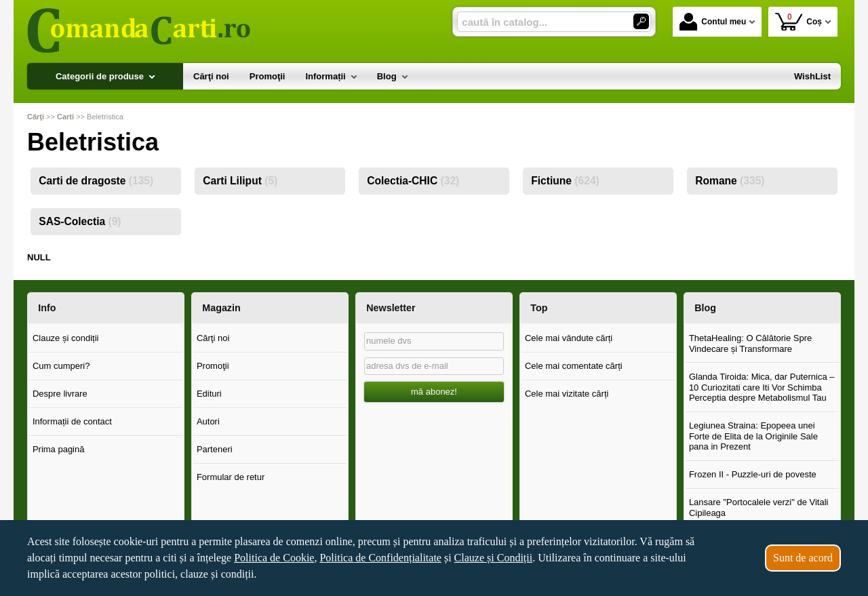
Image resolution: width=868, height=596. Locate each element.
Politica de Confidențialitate (380, 558)
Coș (798, 21)
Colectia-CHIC (413, 181)
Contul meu (713, 22)
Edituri (209, 394)
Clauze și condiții (66, 338)
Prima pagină (59, 449)
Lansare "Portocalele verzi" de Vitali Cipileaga (759, 508)
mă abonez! (434, 392)
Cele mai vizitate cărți (567, 394)
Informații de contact (72, 421)
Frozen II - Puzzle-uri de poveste (753, 474)
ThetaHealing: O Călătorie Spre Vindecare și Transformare (750, 343)
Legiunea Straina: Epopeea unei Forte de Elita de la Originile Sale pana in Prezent (753, 436)
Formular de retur (231, 477)
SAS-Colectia (80, 221)
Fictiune (565, 181)
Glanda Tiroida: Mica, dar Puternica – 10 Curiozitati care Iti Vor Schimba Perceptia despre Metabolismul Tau (762, 387)
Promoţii (213, 366)
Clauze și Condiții (494, 558)
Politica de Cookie (274, 558)
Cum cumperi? (61, 366)
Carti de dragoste (96, 181)
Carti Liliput (240, 181)
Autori (208, 421)
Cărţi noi (213, 338)
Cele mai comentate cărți (574, 366)
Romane (730, 181)
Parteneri (215, 449)
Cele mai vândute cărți (569, 338)
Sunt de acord (803, 558)
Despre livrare (60, 394)
